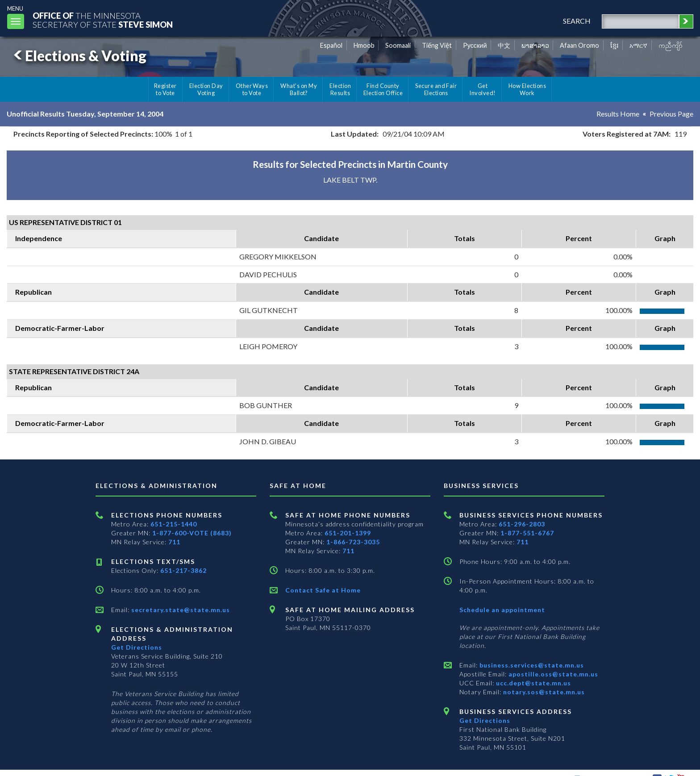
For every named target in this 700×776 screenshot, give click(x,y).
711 (174, 542)
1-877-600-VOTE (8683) (192, 533)
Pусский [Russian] (475, 45)
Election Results (340, 89)
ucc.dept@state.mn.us (533, 683)
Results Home (618, 114)
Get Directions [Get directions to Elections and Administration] (137, 647)
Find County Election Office (383, 89)
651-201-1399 (348, 533)
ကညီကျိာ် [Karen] (671, 45)
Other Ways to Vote (252, 89)
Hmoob (364, 45)
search (577, 21)
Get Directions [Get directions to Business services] (485, 720)
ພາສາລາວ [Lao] (535, 45)
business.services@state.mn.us (531, 665)
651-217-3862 (183, 570)
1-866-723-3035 (353, 542)
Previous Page (671, 114)
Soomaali (398, 45)
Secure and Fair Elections (436, 89)
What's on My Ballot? (299, 89)
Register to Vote (165, 89)
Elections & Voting (79, 56)
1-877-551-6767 (527, 533)
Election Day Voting (206, 89)
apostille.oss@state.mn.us (552, 674)
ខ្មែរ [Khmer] (615, 45)
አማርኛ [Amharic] (638, 45)
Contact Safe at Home (323, 590)
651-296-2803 (522, 524)
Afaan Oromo (579, 45)
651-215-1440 (174, 524)
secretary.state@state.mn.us (180, 610)
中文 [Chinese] (504, 45)
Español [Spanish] (331, 45)
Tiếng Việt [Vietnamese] (437, 45)
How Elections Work (527, 89)
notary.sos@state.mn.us (543, 692)
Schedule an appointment (502, 610)
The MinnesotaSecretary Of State (103, 20)
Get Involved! (482, 89)
